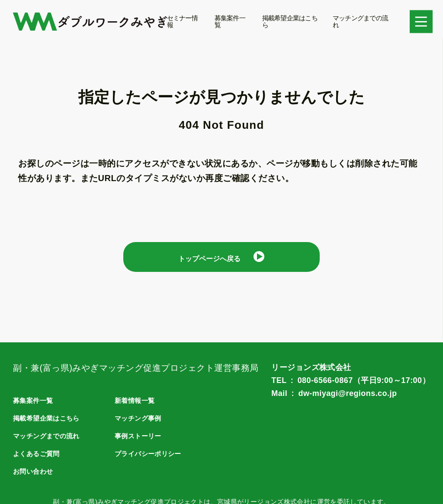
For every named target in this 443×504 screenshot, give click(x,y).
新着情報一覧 (136, 400)
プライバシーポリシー (150, 454)
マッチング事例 (140, 418)
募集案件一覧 (230, 21)
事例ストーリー (140, 436)
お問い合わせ (34, 471)
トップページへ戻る (209, 260)
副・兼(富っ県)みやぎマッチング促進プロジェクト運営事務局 (136, 368)
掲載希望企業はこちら (290, 21)
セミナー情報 (182, 21)
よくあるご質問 (38, 454)
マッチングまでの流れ (360, 21)
